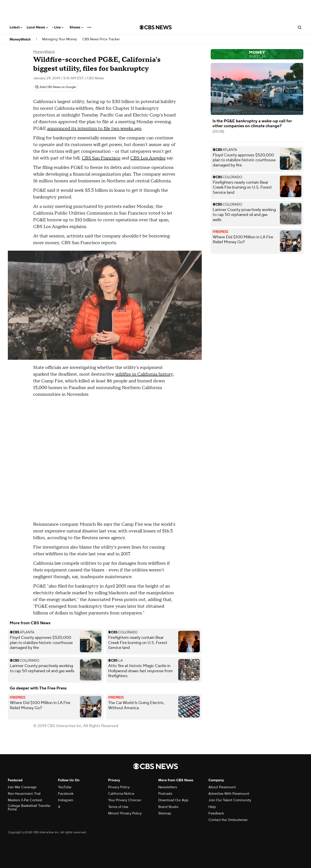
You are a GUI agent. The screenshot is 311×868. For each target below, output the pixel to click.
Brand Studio (168, 807)
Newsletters (168, 787)
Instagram (66, 800)
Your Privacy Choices (124, 800)
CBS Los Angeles (148, 158)
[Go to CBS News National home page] (156, 27)
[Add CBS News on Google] (56, 87)
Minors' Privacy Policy (125, 813)
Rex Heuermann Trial (24, 794)
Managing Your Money (60, 39)
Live (59, 27)
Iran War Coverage (22, 787)
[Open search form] (300, 27)
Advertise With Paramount (229, 794)
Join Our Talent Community (230, 800)
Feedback (216, 813)
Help (212, 807)
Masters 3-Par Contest (25, 800)
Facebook (66, 794)
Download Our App (173, 800)
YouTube (65, 787)
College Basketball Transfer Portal (29, 808)
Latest (16, 27)
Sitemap (165, 813)
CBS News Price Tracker (101, 39)
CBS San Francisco (101, 158)
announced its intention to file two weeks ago (94, 129)
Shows (76, 27)
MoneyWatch (20, 39)
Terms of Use (118, 807)
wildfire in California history (144, 374)
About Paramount (222, 787)
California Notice (121, 794)
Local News (37, 27)
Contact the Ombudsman (228, 820)
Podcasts (165, 794)
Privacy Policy (119, 787)
